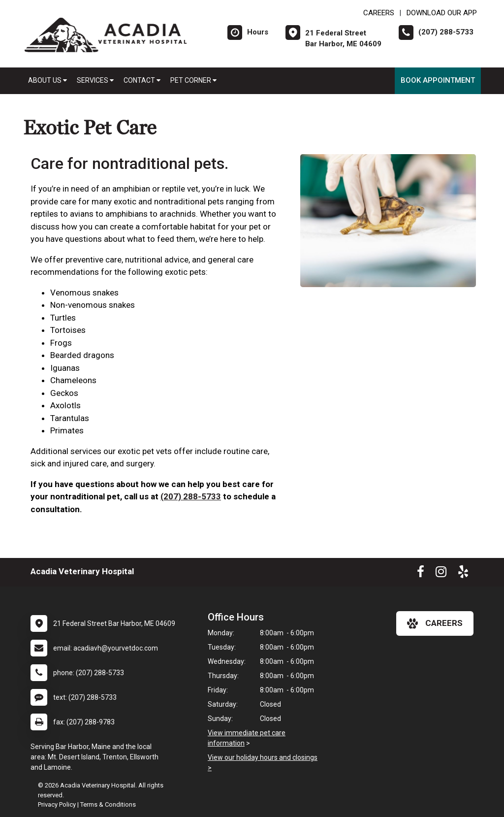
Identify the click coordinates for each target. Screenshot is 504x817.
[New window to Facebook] (421, 574)
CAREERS (379, 13)
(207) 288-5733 (191, 496)
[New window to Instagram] (441, 574)
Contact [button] (142, 80)
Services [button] (95, 80)
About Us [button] (47, 80)
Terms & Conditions (108, 804)
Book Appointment (438, 80)
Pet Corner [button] (193, 80)
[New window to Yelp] (463, 574)
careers (435, 623)
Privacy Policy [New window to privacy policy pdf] (57, 804)
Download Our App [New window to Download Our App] (442, 13)
